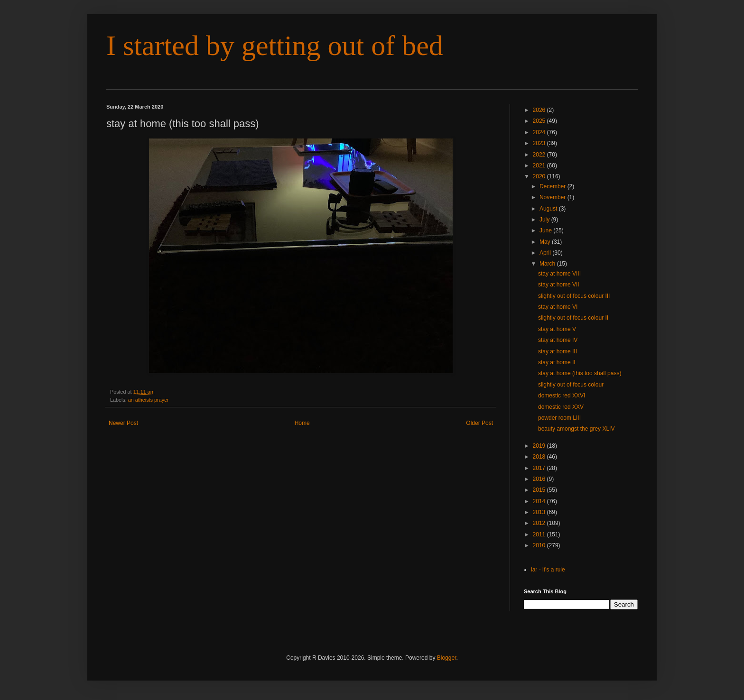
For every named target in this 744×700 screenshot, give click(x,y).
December (553, 186)
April (546, 253)
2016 (540, 479)
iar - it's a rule (548, 570)
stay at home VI (558, 307)
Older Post (479, 423)
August (549, 209)
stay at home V (557, 329)
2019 (540, 446)
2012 (540, 523)
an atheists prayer (149, 400)
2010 (540, 545)
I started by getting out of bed (275, 46)
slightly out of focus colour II (573, 318)
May (546, 242)
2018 (540, 457)
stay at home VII (559, 285)
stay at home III (558, 351)
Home (302, 423)
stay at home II (557, 362)
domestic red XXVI (562, 396)
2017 (540, 468)
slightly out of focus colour (571, 385)
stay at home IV (558, 340)
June (546, 230)
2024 (540, 132)
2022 (540, 155)
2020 (540, 176)
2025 (540, 121)
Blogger (447, 658)
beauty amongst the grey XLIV (576, 429)
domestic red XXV (561, 407)
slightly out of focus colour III (574, 296)
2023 (540, 143)
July (545, 220)
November (553, 197)
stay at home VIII (559, 274)
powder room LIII (559, 418)
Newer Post (123, 423)
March (548, 264)
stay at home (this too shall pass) (580, 373)
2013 (540, 512)
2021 (540, 166)
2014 (540, 501)
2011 (540, 534)
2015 (540, 490)
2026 (540, 110)
